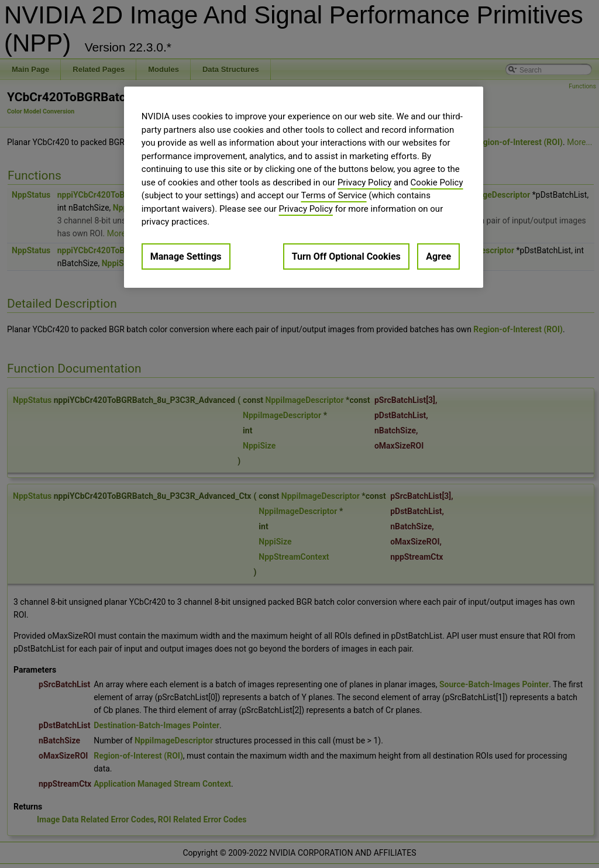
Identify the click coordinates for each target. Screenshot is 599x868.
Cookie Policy (437, 182)
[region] (304, 187)
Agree (438, 256)
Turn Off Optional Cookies (346, 256)
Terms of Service (333, 195)
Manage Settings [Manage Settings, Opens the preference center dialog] (186, 256)
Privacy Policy (364, 182)
